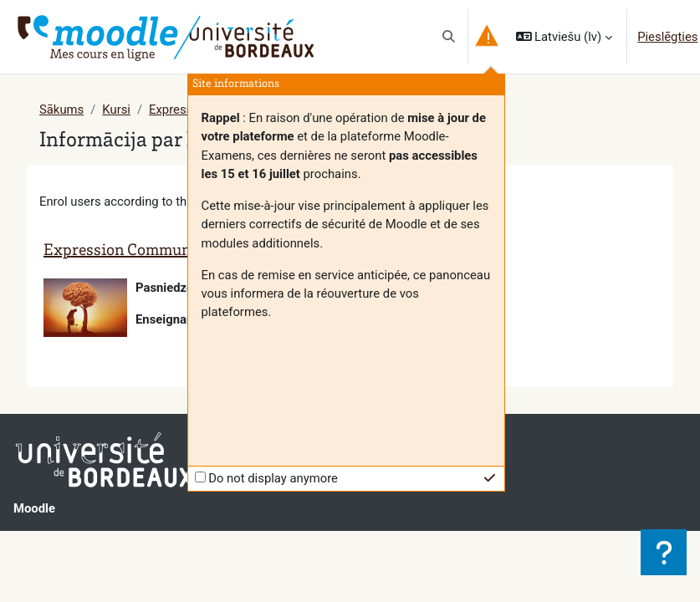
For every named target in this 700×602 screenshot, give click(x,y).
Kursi (116, 110)
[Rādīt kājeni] (664, 552)
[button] (449, 37)
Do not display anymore (273, 478)
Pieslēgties (667, 37)
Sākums (61, 110)
